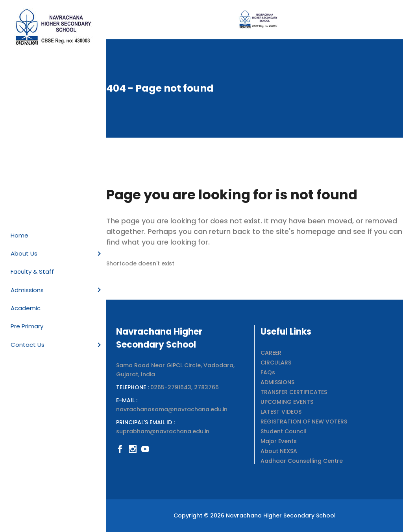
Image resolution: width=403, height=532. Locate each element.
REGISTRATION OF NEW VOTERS (304, 422)
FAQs (268, 372)
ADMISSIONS (277, 382)
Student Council (283, 431)
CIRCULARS (276, 363)
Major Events (279, 441)
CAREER (271, 353)
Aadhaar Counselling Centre (302, 461)
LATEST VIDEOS (281, 412)
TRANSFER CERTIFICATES (294, 392)
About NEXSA (279, 451)
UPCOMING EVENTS (287, 402)
